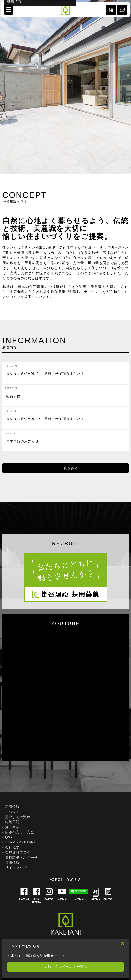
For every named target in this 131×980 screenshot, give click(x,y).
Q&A (9, 837)
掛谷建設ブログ (18, 852)
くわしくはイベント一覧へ (66, 967)
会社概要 (12, 847)
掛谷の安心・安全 (20, 832)
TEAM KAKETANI (20, 842)
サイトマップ (16, 868)
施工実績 (12, 827)
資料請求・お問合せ (21, 858)
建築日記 (12, 822)
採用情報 (12, 863)
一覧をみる (69, 468)
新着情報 (12, 807)
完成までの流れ (18, 817)
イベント (12, 812)
